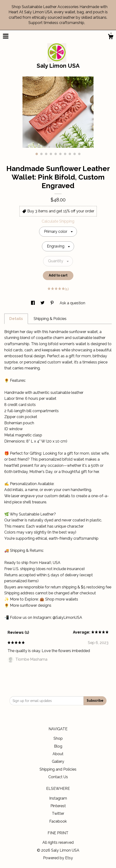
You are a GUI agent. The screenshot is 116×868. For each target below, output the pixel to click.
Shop (58, 738)
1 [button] (37, 154)
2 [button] (41, 154)
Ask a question (72, 303)
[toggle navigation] (6, 36)
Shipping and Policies (58, 769)
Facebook (58, 821)
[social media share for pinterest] (53, 303)
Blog (58, 746)
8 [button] (70, 154)
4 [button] (51, 154)
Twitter (58, 813)
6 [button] (60, 154)
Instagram (58, 798)
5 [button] (56, 154)
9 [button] (75, 154)
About (58, 754)
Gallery (58, 761)
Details (16, 319)
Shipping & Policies (50, 319)
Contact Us (58, 777)
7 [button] (65, 154)
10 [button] (79, 154)
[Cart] (111, 37)
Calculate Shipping (58, 221)
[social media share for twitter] (43, 303)
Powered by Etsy (58, 858)
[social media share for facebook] (33, 303)
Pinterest (58, 806)
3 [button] (46, 154)
